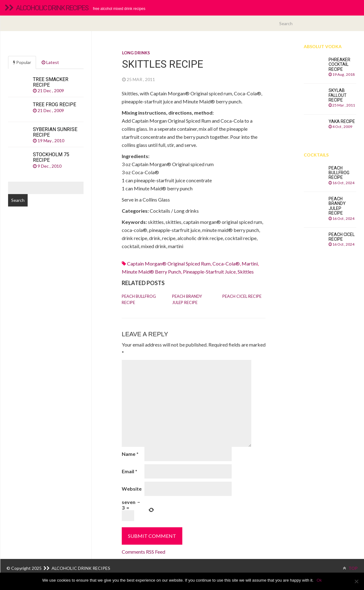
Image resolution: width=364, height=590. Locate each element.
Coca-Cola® (226, 263)
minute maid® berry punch (151, 272)
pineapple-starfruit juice (209, 272)
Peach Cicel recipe (242, 296)
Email (130, 471)
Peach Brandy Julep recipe (187, 299)
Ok (319, 580)
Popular (22, 62)
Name (130, 454)
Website (132, 489)
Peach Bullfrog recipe (139, 299)
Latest (50, 62)
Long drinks (136, 53)
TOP (350, 568)
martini (250, 263)
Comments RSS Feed (143, 552)
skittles (246, 272)
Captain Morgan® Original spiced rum (169, 263)
